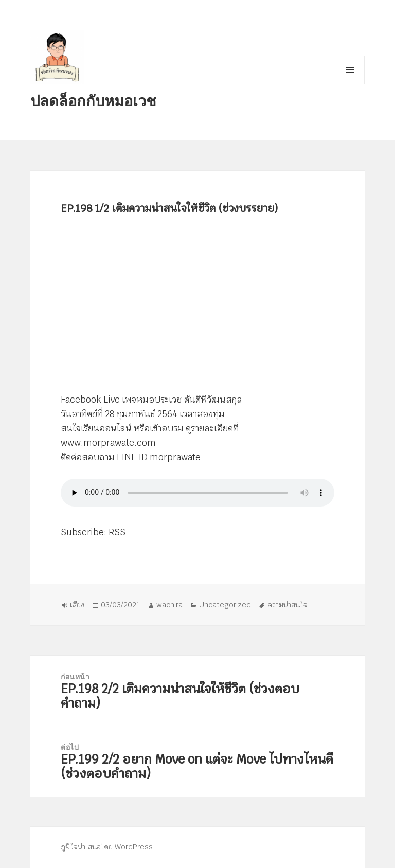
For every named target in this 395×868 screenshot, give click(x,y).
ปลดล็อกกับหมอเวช (93, 101)
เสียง (77, 605)
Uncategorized (225, 605)
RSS (117, 532)
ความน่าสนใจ (288, 605)
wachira (169, 605)
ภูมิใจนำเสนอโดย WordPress (107, 847)
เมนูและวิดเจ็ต (350, 70)
